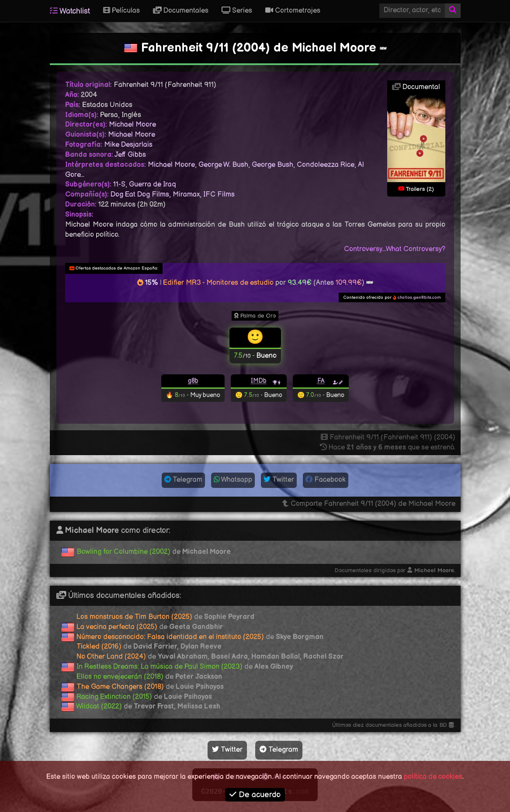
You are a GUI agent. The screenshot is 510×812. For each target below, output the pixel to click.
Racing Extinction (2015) (114, 697)
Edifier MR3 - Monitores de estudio (218, 283)
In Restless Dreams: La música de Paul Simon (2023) (160, 667)
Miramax (186, 195)
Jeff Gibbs (130, 155)
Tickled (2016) (99, 647)
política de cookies (433, 777)
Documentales (181, 11)
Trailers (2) (416, 189)
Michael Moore (132, 125)
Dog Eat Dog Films (140, 195)
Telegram (184, 480)
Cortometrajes (293, 11)
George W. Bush (223, 165)
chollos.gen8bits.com (419, 297)
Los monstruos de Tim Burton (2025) (134, 617)
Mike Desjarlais (128, 145)
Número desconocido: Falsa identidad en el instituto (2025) (170, 637)
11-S (119, 185)
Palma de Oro (255, 316)
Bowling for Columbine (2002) (123, 552)
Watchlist (70, 11)
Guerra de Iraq (152, 185)
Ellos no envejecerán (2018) (120, 677)
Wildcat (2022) (99, 707)
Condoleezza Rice (326, 165)
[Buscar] (453, 11)
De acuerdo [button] (255, 795)
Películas (121, 11)
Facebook (326, 480)
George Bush (272, 165)
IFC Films (219, 195)
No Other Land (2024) (111, 657)
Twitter (279, 480)
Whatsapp (233, 480)
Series (237, 11)
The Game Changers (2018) (120, 687)
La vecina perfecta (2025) (117, 627)
